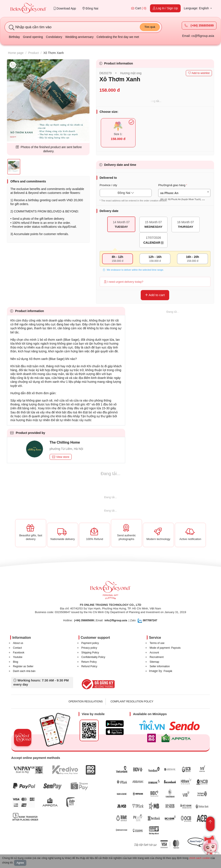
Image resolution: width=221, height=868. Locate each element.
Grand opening (33, 37)
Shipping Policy (90, 653)
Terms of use (157, 643)
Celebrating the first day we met (118, 37)
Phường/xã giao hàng (172, 185)
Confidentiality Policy (93, 657)
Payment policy (90, 643)
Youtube (18, 657)
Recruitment (157, 657)
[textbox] (184, 196)
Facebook (19, 653)
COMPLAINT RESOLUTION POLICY (132, 702)
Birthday (14, 37)
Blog (16, 662)
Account (154, 653)
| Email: (89, 620)
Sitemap (154, 662)
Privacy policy (89, 648)
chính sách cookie (199, 858)
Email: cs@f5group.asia (198, 36)
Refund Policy (89, 666)
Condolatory (54, 37)
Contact (17, 648)
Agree (20, 863)
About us (18, 643)
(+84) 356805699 (199, 25)
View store (61, 457)
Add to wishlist (199, 73)
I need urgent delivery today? (124, 282)
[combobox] (184, 193)
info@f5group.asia (116, 620)
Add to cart (155, 295)
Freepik (168, 671)
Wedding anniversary (79, 37)
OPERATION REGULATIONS (86, 702)
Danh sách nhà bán (24, 671)
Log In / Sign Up (165, 8)
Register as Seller (23, 666)
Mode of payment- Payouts (165, 648)
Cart (139, 8)
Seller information (160, 666)
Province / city (108, 185)
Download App (65, 8)
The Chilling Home (65, 442)
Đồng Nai (90, 8)
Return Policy (89, 662)
